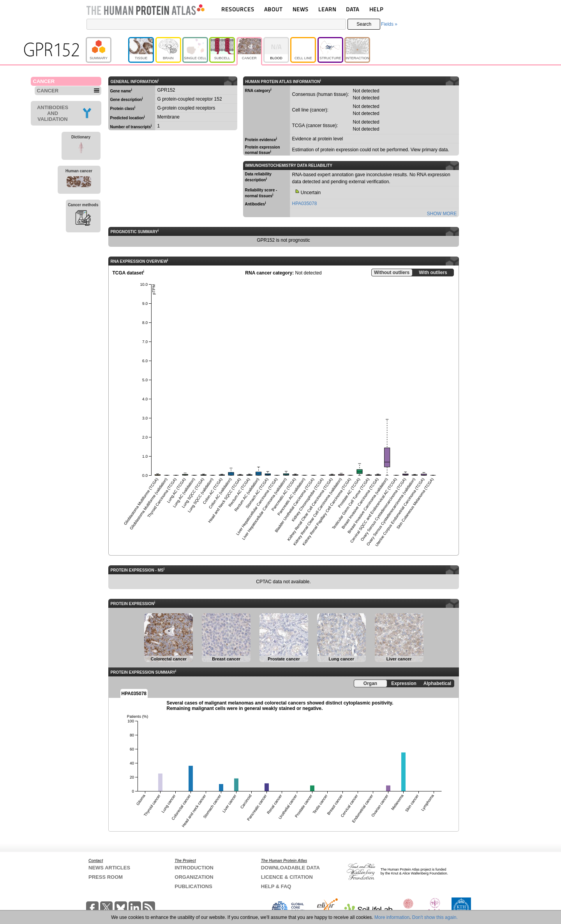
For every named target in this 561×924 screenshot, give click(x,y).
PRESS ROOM (106, 877)
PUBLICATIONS (193, 886)
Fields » (389, 24)
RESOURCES (238, 9)
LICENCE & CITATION (287, 877)
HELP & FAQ (276, 886)
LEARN (327, 9)
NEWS (301, 9)
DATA (353, 9)
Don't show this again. (435, 917)
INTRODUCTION (194, 868)
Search (364, 24)
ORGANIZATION (194, 877)
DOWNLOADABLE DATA (290, 868)
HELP (376, 9)
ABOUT (273, 9)
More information (392, 917)
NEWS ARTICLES (109, 868)
